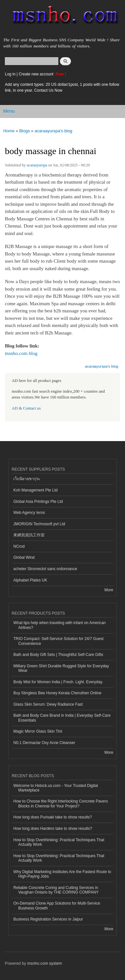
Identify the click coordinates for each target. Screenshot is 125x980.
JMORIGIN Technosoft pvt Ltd (39, 524)
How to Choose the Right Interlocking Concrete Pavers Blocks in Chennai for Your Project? (61, 804)
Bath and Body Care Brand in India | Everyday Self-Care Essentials (62, 718)
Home (9, 131)
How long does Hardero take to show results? (53, 829)
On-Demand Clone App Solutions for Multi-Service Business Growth (57, 906)
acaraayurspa (37, 165)
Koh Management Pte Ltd (35, 490)
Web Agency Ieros (29, 513)
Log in (10, 74)
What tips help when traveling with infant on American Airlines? (60, 625)
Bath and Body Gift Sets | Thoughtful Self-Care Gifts (58, 655)
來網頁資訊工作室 (29, 535)
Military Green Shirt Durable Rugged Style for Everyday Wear (61, 668)
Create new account (36, 74)
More (109, 590)
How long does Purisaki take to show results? (53, 817)
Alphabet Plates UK (30, 580)
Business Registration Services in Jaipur (48, 919)
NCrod (19, 546)
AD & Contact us (26, 408)
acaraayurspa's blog (53, 131)
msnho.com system (45, 963)
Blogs (25, 131)
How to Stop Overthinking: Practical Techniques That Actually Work (59, 842)
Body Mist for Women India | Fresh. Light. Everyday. (58, 682)
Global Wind (24, 557)
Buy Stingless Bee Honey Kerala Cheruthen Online (57, 693)
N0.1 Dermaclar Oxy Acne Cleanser (44, 743)
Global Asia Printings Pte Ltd (38, 502)
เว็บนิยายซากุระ (27, 479)
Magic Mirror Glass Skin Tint (38, 731)
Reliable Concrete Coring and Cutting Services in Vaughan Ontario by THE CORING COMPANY (56, 890)
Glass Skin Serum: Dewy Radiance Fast (48, 704)
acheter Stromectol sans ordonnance (45, 569)
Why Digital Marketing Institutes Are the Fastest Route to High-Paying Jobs (62, 874)
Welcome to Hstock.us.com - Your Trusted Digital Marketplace (56, 788)
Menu (9, 111)
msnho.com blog (21, 353)
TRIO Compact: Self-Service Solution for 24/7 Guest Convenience (58, 641)
